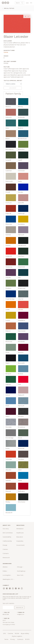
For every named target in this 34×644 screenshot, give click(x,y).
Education (20, 537)
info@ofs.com (21, 614)
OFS (5, 633)
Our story (6, 529)
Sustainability (7, 537)
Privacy (13, 639)
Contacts (6, 553)
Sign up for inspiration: (9, 603)
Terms (6, 639)
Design (5, 545)
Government (20, 545)
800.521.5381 (6, 614)
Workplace (20, 529)
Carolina (10, 633)
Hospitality (20, 541)
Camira (6, 52)
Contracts (20, 639)
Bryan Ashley (25, 633)
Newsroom (6, 558)
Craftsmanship (7, 541)
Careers (5, 549)
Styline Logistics (17, 636)
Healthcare (20, 533)
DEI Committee (8, 533)
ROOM (17, 633)
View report (13, 88)
